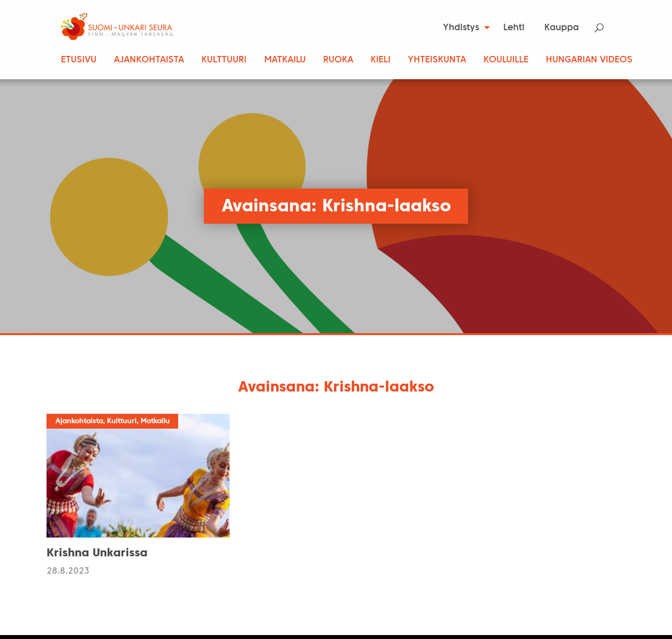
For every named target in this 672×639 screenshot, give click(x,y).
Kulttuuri (224, 60)
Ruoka (338, 60)
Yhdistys (461, 28)
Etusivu (79, 60)
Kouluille (506, 60)
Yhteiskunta (437, 60)
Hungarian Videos (589, 60)
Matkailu (285, 60)
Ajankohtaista (149, 60)
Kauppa (562, 28)
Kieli (381, 60)
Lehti (514, 28)
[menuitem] (463, 28)
